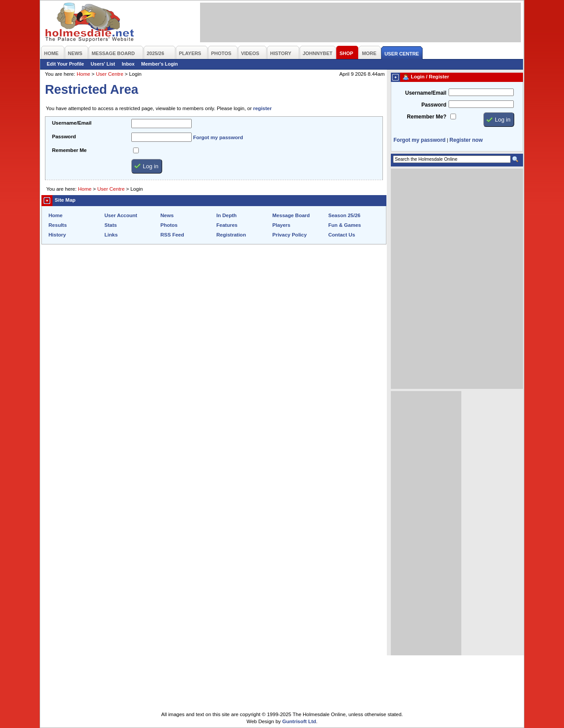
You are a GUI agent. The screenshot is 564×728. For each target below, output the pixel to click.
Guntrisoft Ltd (299, 721)
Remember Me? (427, 117)
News (167, 215)
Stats (111, 225)
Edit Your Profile (65, 64)
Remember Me (69, 150)
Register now (466, 140)
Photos (169, 225)
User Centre (110, 74)
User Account (121, 215)
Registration (231, 235)
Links (111, 235)
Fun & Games (345, 225)
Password (64, 137)
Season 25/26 (344, 215)
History (57, 235)
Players (281, 225)
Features (227, 225)
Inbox (128, 64)
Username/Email (72, 123)
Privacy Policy (289, 235)
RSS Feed (172, 235)
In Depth (226, 215)
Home (83, 74)
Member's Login (159, 64)
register (262, 108)
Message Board (291, 215)
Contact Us (342, 235)
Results (58, 225)
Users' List (103, 64)
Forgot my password (218, 137)
